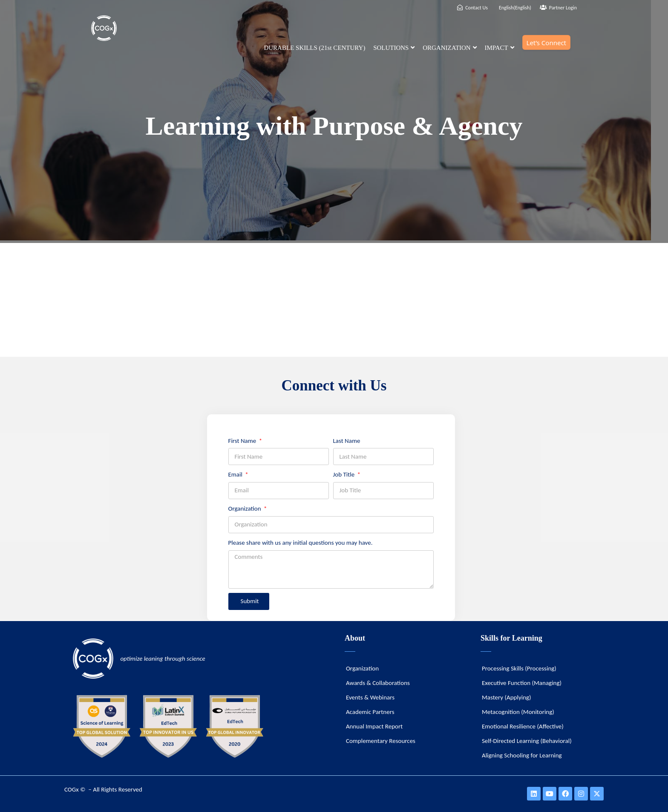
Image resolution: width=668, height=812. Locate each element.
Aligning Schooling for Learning (522, 755)
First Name (243, 441)
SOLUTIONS (394, 48)
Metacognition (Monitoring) (518, 712)
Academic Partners (370, 712)
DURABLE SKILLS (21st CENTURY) (314, 48)
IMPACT (499, 48)
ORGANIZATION (450, 48)
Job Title (345, 474)
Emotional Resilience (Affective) (523, 726)
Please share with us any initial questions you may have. (301, 543)
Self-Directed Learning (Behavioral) (527, 741)
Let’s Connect (546, 43)
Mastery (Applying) (507, 697)
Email (236, 474)
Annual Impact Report (374, 726)
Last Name (347, 441)
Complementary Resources (381, 741)
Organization (246, 509)
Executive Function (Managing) (522, 683)
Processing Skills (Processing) (519, 668)
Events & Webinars (370, 697)
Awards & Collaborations (378, 683)
